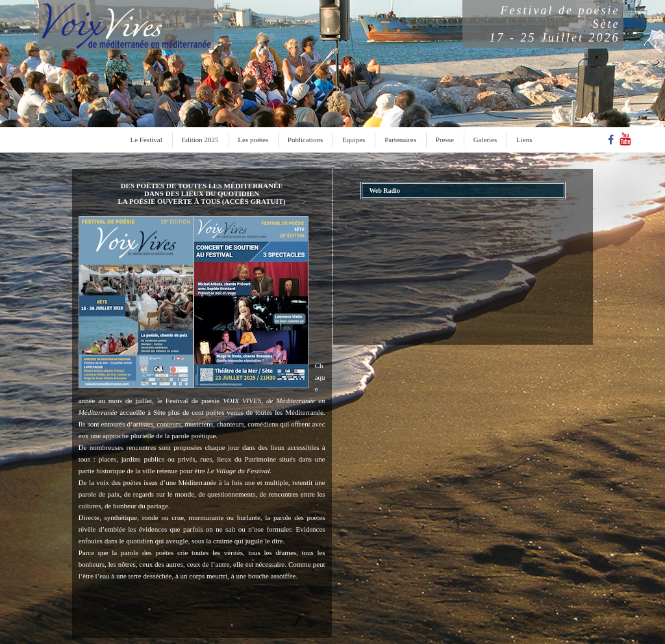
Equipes (354, 140)
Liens (524, 140)
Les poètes (253, 140)
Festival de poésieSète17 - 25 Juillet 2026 (555, 24)
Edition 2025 (200, 140)
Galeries (485, 140)
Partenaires (400, 140)
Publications (305, 140)
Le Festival (146, 140)
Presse (445, 140)
